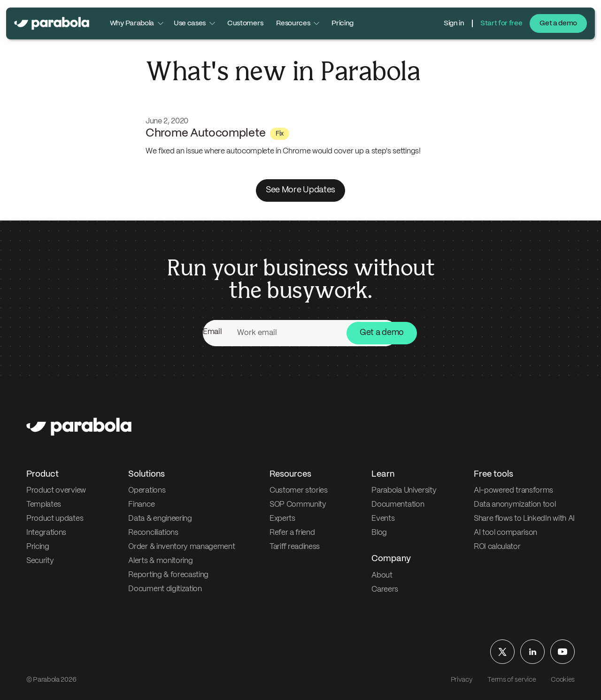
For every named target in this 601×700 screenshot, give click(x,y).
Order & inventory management (181, 547)
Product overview (56, 491)
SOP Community (298, 505)
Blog (379, 533)
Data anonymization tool (515, 505)
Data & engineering (160, 519)
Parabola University (404, 491)
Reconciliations (153, 533)
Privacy (462, 680)
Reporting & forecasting (168, 575)
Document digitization (165, 589)
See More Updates (300, 190)
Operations (147, 491)
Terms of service (512, 680)
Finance (141, 505)
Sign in (454, 23)
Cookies (563, 680)
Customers (245, 23)
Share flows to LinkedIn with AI (524, 519)
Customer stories (299, 491)
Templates (44, 505)
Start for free (501, 23)
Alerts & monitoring (160, 561)
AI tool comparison (505, 533)
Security (40, 561)
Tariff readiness (295, 547)
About (382, 575)
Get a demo (558, 23)
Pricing (343, 23)
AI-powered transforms (513, 491)
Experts (282, 519)
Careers (385, 590)
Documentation (398, 505)
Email (212, 332)
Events (383, 519)
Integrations (46, 533)
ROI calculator (497, 547)
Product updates (55, 519)
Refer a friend (292, 533)
